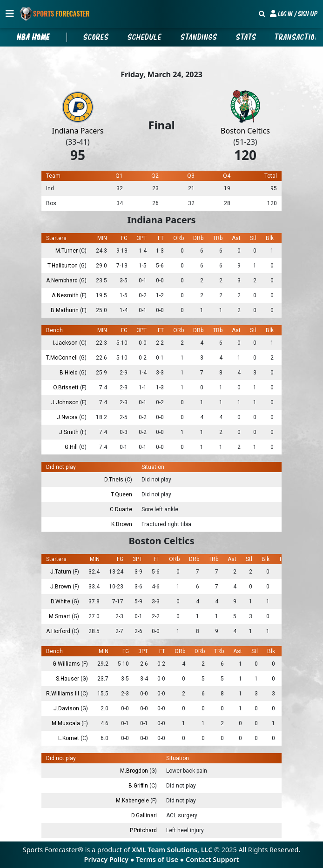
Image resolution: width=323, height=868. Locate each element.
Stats (246, 37)
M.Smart (60, 616)
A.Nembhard (63, 280)
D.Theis (114, 480)
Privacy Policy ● (110, 859)
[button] (294, 14)
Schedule (145, 37)
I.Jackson (66, 343)
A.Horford (59, 631)
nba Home (34, 37)
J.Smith (70, 432)
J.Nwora (68, 417)
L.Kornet (69, 738)
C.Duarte (121, 509)
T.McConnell (63, 358)
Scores (96, 37)
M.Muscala (67, 723)
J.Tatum (61, 572)
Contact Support (212, 859)
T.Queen (121, 494)
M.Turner (67, 251)
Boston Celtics (245, 131)
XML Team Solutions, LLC (172, 850)
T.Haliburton (63, 266)
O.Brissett (67, 387)
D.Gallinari (144, 815)
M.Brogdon (135, 771)
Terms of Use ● (161, 859)
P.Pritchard (143, 830)
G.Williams (67, 664)
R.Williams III (63, 694)
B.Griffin (139, 786)
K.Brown (122, 524)
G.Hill (72, 447)
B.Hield (69, 373)
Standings (199, 37)
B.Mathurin (65, 310)
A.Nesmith (66, 295)
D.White (61, 601)
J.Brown (61, 587)
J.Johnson (66, 402)
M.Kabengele (133, 801)
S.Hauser (68, 679)
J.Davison (67, 708)
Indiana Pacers (78, 131)
